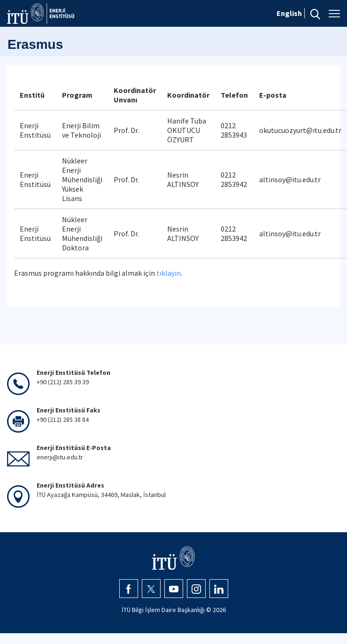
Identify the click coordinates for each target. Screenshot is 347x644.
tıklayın (169, 273)
